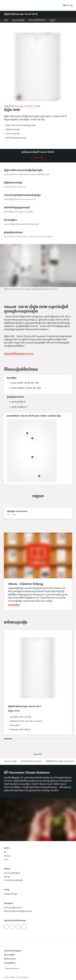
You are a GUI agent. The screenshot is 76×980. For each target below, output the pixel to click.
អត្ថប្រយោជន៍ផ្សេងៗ (18, 20)
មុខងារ (6, 20)
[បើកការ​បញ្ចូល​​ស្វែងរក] (60, 5)
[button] (38, 754)
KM (64, 5)
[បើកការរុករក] (72, 5)
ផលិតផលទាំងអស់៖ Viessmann (31, 761)
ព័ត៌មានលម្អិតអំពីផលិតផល (37, 20)
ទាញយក (53, 20)
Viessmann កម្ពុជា (10, 761)
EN (68, 5)
